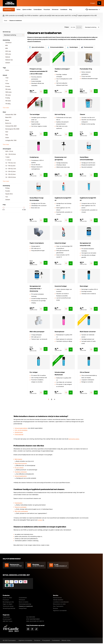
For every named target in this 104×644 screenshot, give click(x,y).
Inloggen (93, 3)
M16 (7, 48)
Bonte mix (8, 123)
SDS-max (8, 51)
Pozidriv (8, 191)
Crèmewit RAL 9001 (11, 126)
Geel (7, 132)
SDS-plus (8, 54)
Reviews (56, 608)
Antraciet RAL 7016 (11, 115)
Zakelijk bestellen (58, 600)
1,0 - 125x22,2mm (10, 171)
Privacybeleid (48, 640)
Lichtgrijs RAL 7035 (11, 140)
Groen (7, 138)
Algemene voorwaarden (60, 611)
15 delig (8, 98)
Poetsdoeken (19, 503)
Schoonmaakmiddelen (21, 428)
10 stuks (8, 86)
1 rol (7, 81)
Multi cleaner (18, 459)
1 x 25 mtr (8, 160)
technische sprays (74, 439)
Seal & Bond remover (21, 463)
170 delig (8, 104)
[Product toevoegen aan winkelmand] (46, 92)
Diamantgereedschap (25, 604)
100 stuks (8, 89)
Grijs (7, 135)
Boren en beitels (24, 602)
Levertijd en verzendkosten (61, 602)
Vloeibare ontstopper (21, 472)
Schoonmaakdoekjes (21, 476)
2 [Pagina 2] (52, 399)
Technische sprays (8, 606)
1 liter (7, 78)
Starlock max (9, 60)
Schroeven (55, 9)
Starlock (8, 57)
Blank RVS (8, 117)
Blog (71, 9)
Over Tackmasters (58, 606)
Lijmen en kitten (27, 9)
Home (6, 20)
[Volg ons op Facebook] (32, 629)
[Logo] (10, 3)
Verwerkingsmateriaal (9, 608)
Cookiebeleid (58, 640)
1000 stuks (8, 92)
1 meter (7, 157)
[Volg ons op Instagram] (28, 629)
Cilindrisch (8, 43)
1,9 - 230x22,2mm (11, 177)
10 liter (7, 83)
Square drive (9, 194)
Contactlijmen (38, 9)
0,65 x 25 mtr (9, 151)
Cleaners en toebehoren (26, 606)
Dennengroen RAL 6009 (12, 129)
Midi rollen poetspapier (21, 511)
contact (40, 520)
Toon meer (6, 108)
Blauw (7, 120)
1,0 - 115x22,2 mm (11, 163)
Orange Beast (23, 608)
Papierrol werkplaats (21, 507)
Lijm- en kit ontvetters (21, 430)
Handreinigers (19, 432)
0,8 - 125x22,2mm (11, 154)
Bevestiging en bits (8, 602)
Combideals (64, 9)
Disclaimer (38, 640)
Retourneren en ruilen (59, 604)
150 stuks (8, 101)
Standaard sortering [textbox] (91, 27)
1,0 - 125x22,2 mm (11, 169)
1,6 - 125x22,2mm (10, 174)
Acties (19, 9)
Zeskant (8, 63)
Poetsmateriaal (19, 434)
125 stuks (8, 95)
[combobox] (92, 27)
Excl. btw (79, 27)
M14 (7, 45)
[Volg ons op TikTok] (36, 629)
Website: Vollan (68, 640)
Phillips (8, 188)
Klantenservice (57, 598)
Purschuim (47, 9)
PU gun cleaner (19, 468)
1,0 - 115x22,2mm (10, 166)
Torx (7, 197)
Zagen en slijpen (8, 604)
